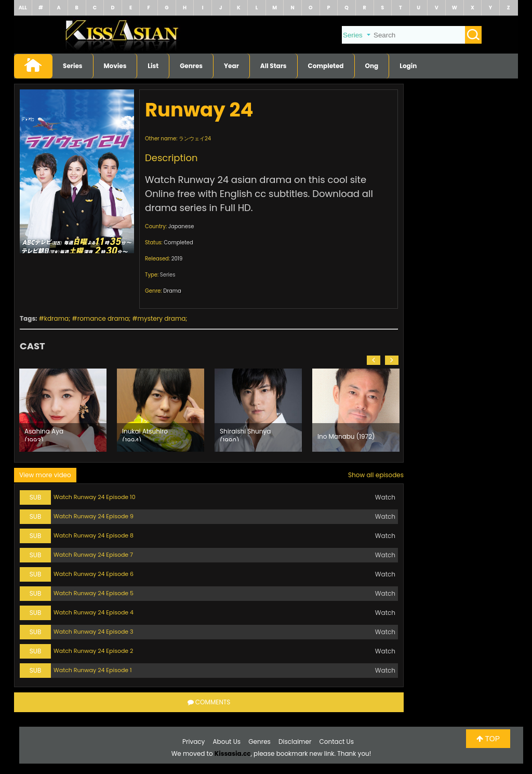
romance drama (103, 318)
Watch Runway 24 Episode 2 (93, 651)
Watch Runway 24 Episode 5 (94, 593)
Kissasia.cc (233, 753)
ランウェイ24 (195, 139)
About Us (227, 742)
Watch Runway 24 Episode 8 (94, 535)
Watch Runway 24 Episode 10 (95, 497)
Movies (115, 66)
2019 (177, 259)
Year (231, 66)
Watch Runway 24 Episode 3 (94, 632)
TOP (488, 739)
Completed (326, 66)
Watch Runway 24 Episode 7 (93, 555)
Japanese (181, 226)
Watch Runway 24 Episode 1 (93, 670)
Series (73, 66)
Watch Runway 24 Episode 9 (94, 516)
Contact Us (337, 742)
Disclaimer (295, 742)
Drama (172, 291)
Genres (191, 66)
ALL (23, 8)
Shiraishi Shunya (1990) (245, 434)
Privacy (194, 742)
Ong (372, 66)
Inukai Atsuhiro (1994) (145, 434)
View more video (45, 475)
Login (408, 66)
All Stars (274, 66)
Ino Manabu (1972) (346, 436)
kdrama (56, 318)
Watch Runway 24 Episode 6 (94, 574)
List (153, 66)
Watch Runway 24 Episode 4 (94, 612)
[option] (63, 410)
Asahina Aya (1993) (44, 434)
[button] (374, 360)
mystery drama (162, 318)
